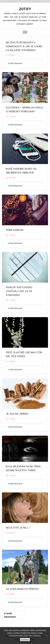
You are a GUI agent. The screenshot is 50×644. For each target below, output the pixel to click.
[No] (47, 636)
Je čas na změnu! (17, 414)
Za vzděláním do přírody (22, 589)
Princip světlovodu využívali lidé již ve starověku (19, 291)
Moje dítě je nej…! (18, 528)
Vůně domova (15, 230)
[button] (25, 32)
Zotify (25, 9)
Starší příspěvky (10, 615)
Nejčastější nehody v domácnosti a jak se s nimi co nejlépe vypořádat (24, 46)
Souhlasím (25, 640)
